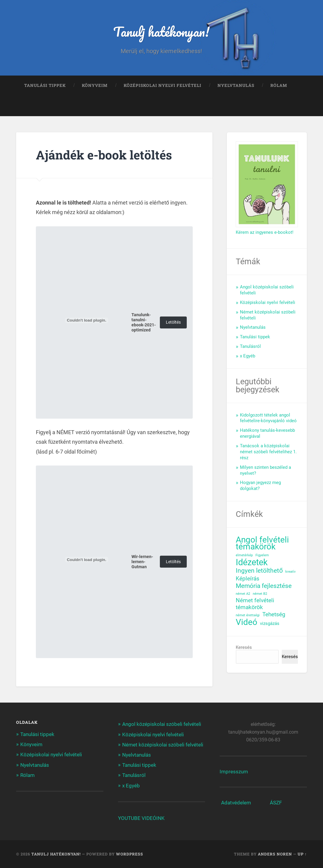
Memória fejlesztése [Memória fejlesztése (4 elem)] (264, 586)
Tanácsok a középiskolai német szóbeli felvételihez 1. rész (268, 452)
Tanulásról (250, 346)
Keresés (244, 647)
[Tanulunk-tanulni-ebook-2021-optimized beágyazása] (87, 320)
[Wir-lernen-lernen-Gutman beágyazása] (87, 560)
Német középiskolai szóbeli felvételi (163, 745)
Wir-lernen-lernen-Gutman (142, 562)
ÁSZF (276, 803)
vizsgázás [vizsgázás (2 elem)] (270, 623)
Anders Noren (275, 854)
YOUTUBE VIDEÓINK (141, 818)
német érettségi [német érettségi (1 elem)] (248, 615)
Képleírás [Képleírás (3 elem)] (248, 579)
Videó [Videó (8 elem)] (247, 622)
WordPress (130, 854)
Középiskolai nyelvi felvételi (163, 85)
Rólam (279, 85)
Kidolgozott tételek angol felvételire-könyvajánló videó (268, 418)
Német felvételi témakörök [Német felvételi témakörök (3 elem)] (255, 604)
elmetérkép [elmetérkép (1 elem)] (244, 555)
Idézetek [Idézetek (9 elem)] (252, 562)
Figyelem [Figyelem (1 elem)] (262, 555)
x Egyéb (248, 356)
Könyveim (95, 85)
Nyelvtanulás (236, 85)
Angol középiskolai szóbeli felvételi (162, 724)
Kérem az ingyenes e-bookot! (265, 232)
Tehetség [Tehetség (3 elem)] (274, 614)
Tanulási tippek (45, 85)
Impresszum (234, 772)
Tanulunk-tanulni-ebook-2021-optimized (144, 322)
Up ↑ (302, 854)
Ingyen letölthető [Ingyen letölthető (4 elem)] (259, 571)
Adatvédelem (236, 803)
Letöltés (173, 322)
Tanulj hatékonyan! (161, 32)
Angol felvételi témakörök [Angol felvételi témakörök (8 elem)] (262, 543)
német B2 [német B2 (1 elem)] (260, 594)
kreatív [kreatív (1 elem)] (290, 572)
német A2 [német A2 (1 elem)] (243, 594)
